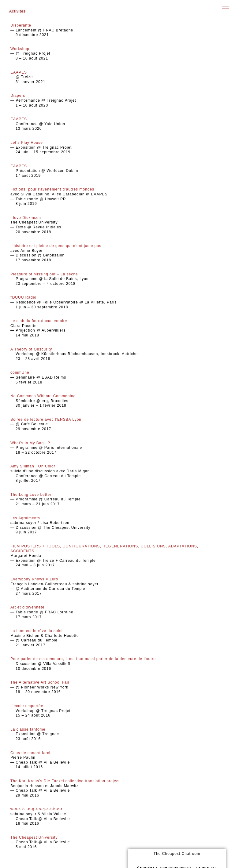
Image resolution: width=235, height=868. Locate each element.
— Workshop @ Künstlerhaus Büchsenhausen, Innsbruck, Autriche (117, 354)
